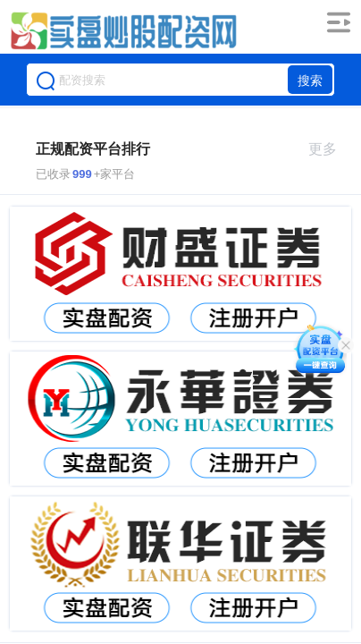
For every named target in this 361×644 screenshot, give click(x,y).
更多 (330, 149)
